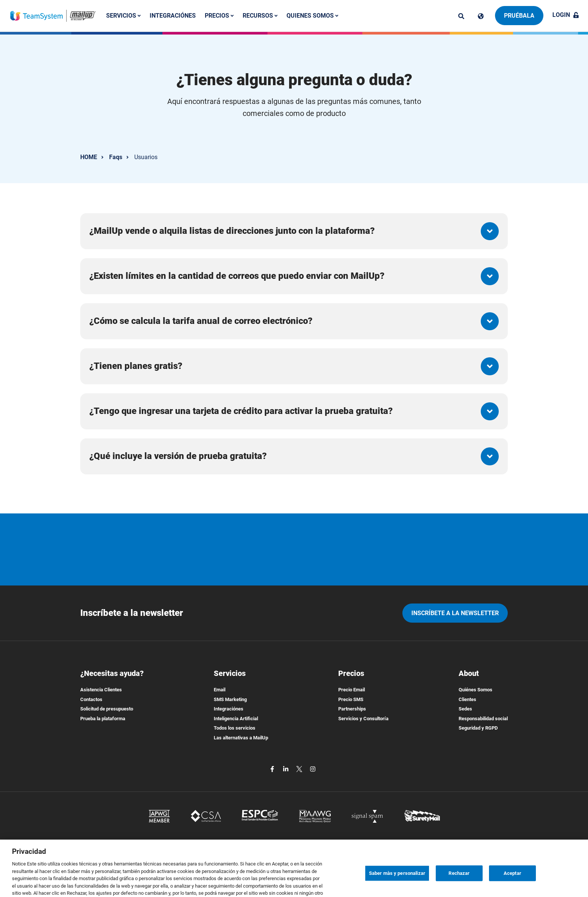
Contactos (91, 699)
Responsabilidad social (483, 719)
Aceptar (512, 887)
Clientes (467, 699)
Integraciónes (173, 16)
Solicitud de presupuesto (107, 709)
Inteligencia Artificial (236, 719)
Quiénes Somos (475, 690)
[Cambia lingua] (481, 16)
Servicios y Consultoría (363, 719)
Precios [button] (219, 16)
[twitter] (300, 769)
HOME (89, 157)
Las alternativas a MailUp (241, 738)
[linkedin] (286, 769)
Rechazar (459, 887)
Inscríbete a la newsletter (455, 613)
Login (566, 15)
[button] (294, 231)
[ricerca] (461, 16)
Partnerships (352, 709)
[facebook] (273, 769)
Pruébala (519, 16)
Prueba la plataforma (103, 719)
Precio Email (352, 690)
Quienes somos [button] (312, 16)
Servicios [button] (123, 16)
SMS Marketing (230, 699)
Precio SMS (351, 699)
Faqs (116, 157)
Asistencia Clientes (101, 690)
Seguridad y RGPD (478, 728)
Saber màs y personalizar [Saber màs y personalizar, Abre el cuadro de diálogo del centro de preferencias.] (397, 887)
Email (220, 690)
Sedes (465, 709)
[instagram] (313, 769)
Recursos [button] (260, 16)
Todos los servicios (235, 728)
